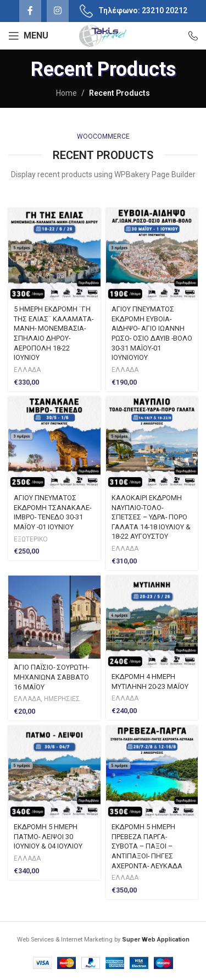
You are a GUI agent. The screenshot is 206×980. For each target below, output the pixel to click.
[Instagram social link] (58, 11)
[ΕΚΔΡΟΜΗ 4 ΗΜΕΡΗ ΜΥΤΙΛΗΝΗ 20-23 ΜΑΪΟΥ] (152, 622)
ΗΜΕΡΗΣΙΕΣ (62, 699)
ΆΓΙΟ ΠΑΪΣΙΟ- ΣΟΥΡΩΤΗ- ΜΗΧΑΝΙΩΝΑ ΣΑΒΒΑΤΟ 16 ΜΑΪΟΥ (51, 677)
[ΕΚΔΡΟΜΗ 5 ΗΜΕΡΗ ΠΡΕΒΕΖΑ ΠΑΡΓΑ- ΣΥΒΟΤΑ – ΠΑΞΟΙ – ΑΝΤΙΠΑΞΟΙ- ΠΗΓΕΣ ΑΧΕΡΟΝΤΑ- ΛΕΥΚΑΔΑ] (152, 772)
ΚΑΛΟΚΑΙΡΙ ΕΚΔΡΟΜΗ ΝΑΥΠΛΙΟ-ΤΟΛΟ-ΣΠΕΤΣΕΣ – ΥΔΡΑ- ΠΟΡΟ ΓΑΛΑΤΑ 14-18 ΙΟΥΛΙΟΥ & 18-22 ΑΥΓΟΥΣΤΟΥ (151, 517)
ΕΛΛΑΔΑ (27, 370)
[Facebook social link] (30, 11)
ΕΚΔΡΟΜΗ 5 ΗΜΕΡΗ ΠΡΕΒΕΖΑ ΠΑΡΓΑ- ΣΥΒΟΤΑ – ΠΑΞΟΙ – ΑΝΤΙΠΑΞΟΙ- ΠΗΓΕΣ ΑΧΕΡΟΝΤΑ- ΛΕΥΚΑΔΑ (147, 846)
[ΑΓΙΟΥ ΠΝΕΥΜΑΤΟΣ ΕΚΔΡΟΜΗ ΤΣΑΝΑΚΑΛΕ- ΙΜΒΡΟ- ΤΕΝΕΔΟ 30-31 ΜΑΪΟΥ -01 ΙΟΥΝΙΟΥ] (54, 443)
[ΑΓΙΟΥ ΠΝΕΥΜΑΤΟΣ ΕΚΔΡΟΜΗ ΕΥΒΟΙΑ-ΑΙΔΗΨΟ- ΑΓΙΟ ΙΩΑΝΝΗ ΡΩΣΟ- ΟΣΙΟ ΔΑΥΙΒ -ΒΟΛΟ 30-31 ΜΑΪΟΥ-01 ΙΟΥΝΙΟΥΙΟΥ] (152, 254)
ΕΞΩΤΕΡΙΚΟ (31, 539)
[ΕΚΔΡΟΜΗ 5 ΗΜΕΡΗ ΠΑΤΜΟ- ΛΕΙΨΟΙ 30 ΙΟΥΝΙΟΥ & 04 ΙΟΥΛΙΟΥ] (54, 772)
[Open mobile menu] (28, 36)
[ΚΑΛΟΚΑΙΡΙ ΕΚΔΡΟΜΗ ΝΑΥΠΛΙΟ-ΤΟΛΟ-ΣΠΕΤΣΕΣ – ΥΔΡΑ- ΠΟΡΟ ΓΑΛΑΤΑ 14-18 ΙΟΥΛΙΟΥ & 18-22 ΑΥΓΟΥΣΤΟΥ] (152, 443)
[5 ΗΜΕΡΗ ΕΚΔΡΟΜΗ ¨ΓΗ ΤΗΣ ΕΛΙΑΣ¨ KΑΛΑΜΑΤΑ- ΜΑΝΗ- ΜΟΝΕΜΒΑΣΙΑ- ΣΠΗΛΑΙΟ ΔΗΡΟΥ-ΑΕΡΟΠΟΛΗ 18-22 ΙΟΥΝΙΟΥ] (54, 254)
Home (66, 93)
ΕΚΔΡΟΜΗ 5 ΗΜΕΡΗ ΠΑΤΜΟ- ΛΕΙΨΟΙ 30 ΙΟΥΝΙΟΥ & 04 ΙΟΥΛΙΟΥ (48, 836)
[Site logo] (103, 35)
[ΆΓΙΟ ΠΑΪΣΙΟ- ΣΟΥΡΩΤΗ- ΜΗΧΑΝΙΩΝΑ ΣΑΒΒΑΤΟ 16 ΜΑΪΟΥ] (54, 617)
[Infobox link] (188, 36)
